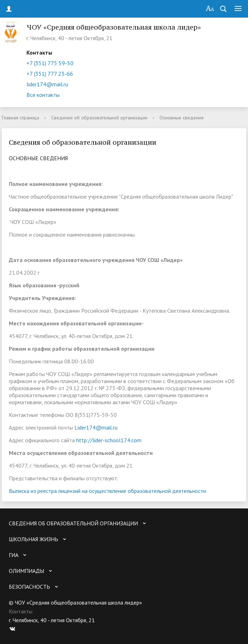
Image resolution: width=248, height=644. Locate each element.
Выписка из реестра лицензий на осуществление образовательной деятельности (107, 491)
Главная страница (20, 118)
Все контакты (43, 95)
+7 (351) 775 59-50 (50, 63)
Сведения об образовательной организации (99, 118)
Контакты (21, 611)
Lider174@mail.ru (96, 427)
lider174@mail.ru (47, 84)
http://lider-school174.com (109, 440)
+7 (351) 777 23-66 (50, 74)
